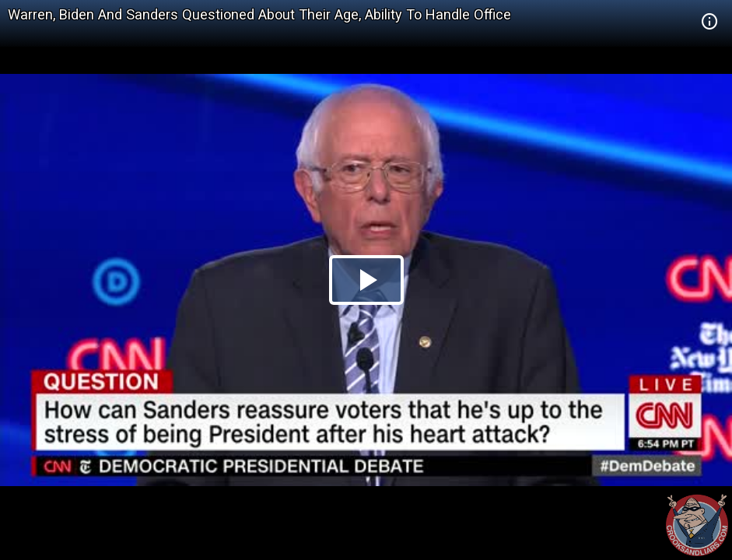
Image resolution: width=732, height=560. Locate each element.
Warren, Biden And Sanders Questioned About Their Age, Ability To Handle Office (259, 14)
